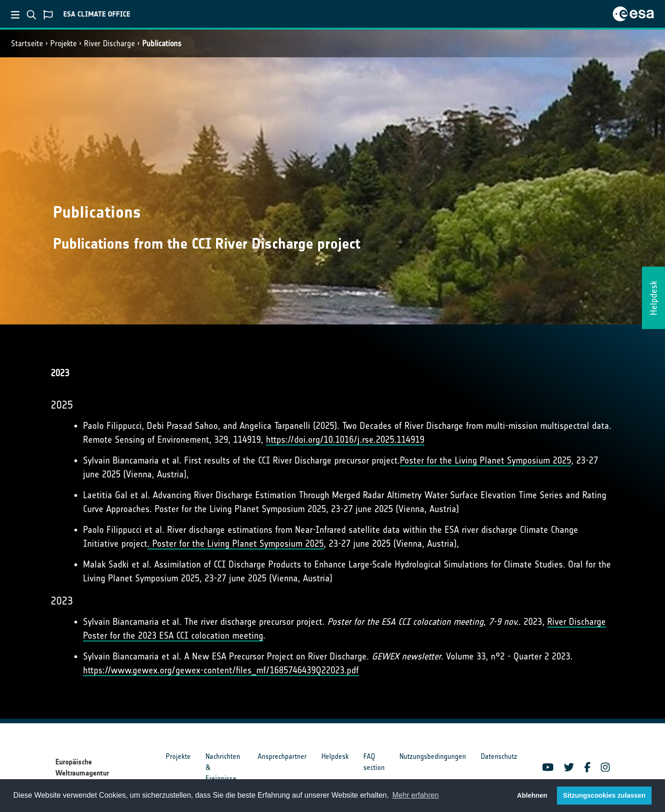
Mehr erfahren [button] (416, 795)
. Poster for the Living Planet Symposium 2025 (236, 543)
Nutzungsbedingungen (433, 756)
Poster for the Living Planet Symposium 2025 (486, 460)
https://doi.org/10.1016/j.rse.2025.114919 (345, 440)
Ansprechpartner (282, 756)
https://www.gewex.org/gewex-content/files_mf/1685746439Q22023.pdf (221, 670)
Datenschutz (499, 756)
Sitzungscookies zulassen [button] (604, 795)
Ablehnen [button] (532, 795)
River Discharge (109, 43)
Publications (162, 43)
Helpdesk (335, 756)
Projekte (63, 43)
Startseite (27, 43)
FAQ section (374, 762)
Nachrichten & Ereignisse (223, 767)
